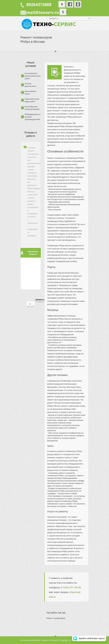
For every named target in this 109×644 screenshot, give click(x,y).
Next (30, 305)
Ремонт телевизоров (56, 618)
